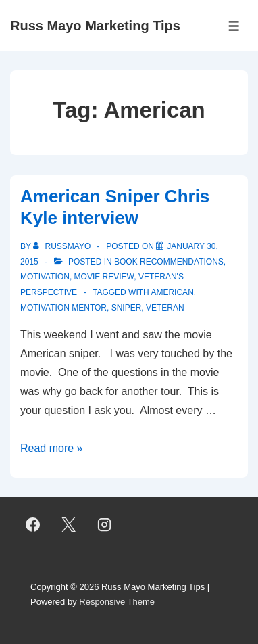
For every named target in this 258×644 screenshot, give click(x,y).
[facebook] (33, 525)
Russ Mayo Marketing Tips (95, 26)
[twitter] (69, 525)
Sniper (127, 308)
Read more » (52, 448)
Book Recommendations (169, 262)
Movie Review (104, 277)
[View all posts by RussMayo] (63, 246)
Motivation (45, 277)
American (172, 292)
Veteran (165, 308)
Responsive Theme (117, 602)
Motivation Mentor (63, 308)
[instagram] (105, 525)
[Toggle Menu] (234, 26)
